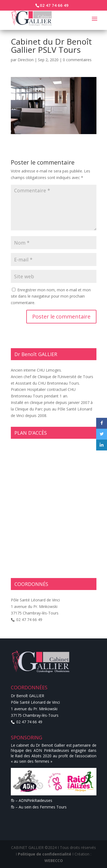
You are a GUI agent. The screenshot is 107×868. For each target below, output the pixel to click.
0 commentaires (77, 60)
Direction (26, 60)
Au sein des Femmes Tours (43, 807)
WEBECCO (54, 861)
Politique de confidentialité (45, 854)
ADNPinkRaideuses (35, 800)
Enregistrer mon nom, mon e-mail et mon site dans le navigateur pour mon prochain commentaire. (51, 296)
